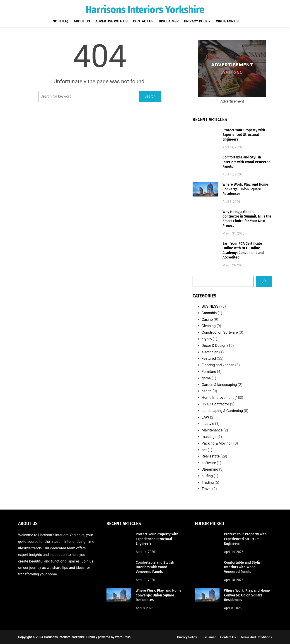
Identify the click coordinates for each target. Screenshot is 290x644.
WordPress (123, 637)
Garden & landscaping (219, 385)
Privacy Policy (197, 21)
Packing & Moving (216, 443)
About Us (82, 21)
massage (209, 437)
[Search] (264, 281)
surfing (207, 476)
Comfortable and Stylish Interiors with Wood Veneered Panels (246, 162)
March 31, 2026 (233, 233)
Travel (207, 489)
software (209, 463)
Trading (208, 482)
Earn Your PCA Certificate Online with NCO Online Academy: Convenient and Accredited (243, 250)
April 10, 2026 (232, 174)
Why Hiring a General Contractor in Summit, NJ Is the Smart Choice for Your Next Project (247, 219)
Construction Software (220, 332)
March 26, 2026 (233, 265)
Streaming (210, 469)
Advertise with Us (111, 21)
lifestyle (208, 424)
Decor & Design (214, 346)
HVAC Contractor (215, 404)
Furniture (209, 372)
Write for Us (227, 21)
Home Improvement (218, 398)
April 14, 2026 (232, 147)
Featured (209, 358)
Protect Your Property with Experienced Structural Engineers (244, 135)
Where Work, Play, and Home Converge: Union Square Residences (245, 189)
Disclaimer (169, 21)
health (207, 391)
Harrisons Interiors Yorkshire (145, 10)
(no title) (60, 21)
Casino (207, 320)
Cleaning (209, 326)
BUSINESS (210, 306)
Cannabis (209, 313)
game (206, 378)
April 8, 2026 (231, 202)
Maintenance (212, 430)
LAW (205, 417)
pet (204, 450)
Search (150, 96)
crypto (207, 339)
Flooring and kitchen (218, 365)
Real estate (211, 456)
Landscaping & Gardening (222, 411)
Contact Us (143, 21)
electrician (210, 352)
